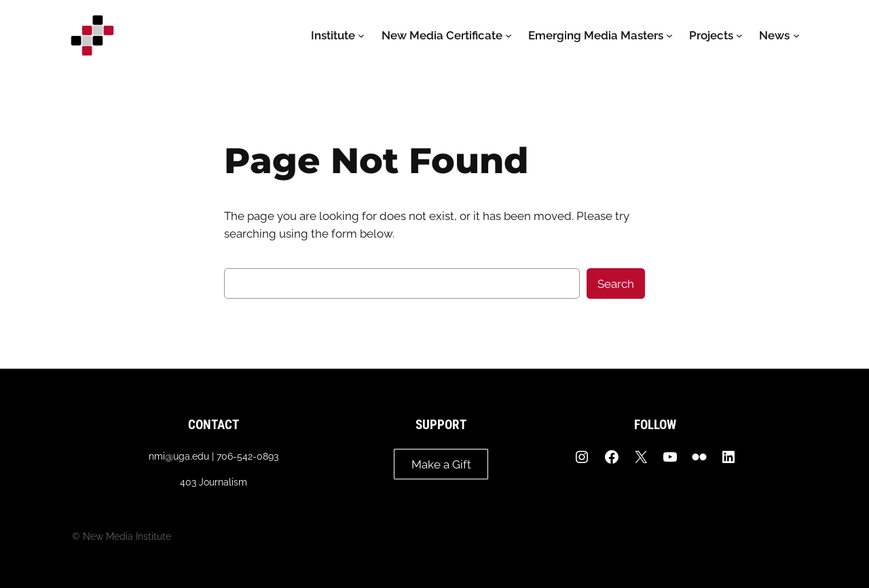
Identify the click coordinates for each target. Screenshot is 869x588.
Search (616, 284)
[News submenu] (796, 35)
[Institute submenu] (361, 35)
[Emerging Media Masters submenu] (669, 35)
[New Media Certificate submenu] (509, 35)
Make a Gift (441, 464)
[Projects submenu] (739, 35)
